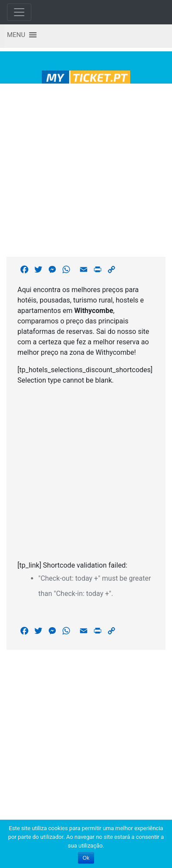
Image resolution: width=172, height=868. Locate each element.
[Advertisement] (83, 169)
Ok (86, 858)
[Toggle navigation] (19, 12)
